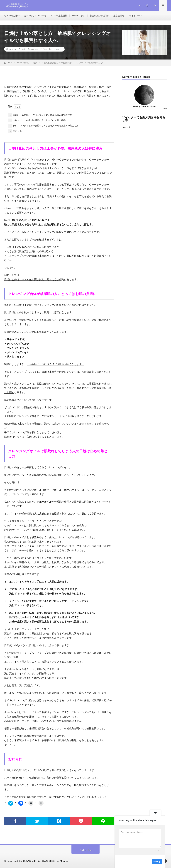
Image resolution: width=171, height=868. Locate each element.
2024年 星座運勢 (59, 16)
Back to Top (86, 850)
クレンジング (36, 49)
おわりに (15, 131)
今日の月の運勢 (12, 16)
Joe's (165, 109)
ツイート (126, 127)
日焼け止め (48, 49)
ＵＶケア (57, 49)
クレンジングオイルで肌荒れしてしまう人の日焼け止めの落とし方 (43, 126)
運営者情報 (119, 16)
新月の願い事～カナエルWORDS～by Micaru (45, 861)
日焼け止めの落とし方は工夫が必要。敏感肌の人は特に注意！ (41, 115)
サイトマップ (136, 16)
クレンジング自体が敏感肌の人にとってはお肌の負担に (38, 120)
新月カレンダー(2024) (35, 16)
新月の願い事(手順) (99, 16)
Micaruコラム (78, 16)
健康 (24, 49)
